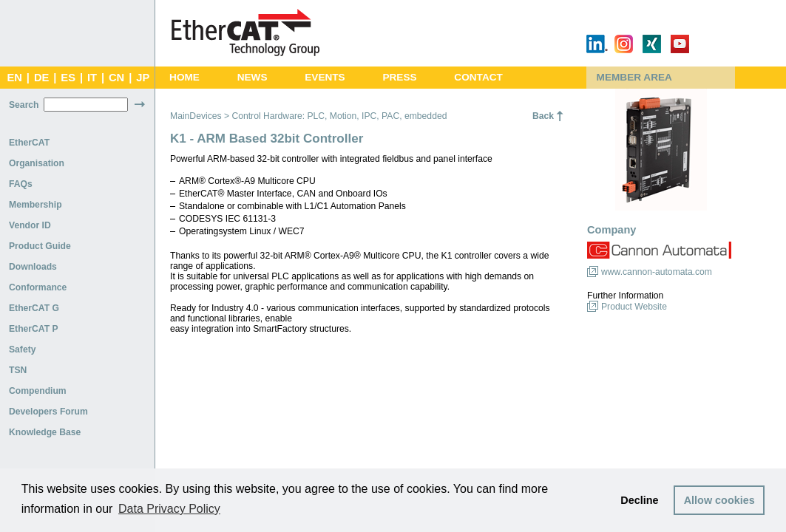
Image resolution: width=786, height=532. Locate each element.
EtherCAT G (34, 308)
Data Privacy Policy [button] (169, 509)
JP (143, 78)
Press (399, 77)
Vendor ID (30, 225)
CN (116, 78)
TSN (18, 370)
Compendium (38, 391)
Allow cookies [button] (719, 500)
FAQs (21, 184)
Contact (478, 77)
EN (14, 78)
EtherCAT (29, 143)
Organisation (37, 163)
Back (543, 116)
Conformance (38, 287)
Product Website (634, 307)
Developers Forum (48, 412)
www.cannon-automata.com (657, 272)
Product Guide (40, 246)
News (253, 77)
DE (41, 78)
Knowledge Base (45, 432)
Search (24, 105)
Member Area (634, 77)
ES (68, 78)
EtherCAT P (34, 329)
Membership (35, 205)
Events (325, 77)
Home (184, 77)
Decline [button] (639, 500)
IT (92, 78)
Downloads (33, 267)
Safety (23, 349)
